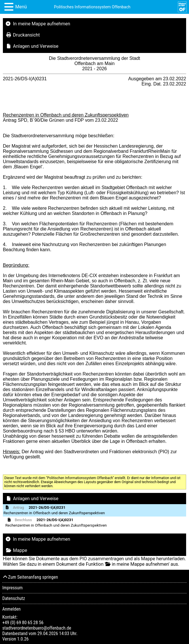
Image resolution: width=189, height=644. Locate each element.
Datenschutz (14, 598)
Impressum (13, 588)
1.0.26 (23, 639)
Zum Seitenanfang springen (30, 577)
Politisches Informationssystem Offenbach (92, 7)
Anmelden (11, 609)
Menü (21, 7)
